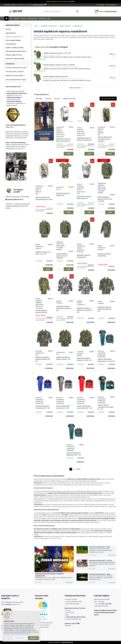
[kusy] (59, 154)
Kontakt (68, 610)
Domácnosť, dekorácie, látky (15, 59)
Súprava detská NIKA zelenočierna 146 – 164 (74, 454)
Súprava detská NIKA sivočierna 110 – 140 (63, 407)
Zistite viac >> (10, 127)
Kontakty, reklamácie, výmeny (16, 68)
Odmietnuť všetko (20, 638)
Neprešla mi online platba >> (15, 76)
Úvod (36, 26)
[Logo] (16, 12)
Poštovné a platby (71, 599)
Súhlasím (33, 638)
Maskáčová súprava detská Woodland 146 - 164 (43, 359)
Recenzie (23, 18)
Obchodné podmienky (73, 604)
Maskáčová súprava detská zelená (84, 256)
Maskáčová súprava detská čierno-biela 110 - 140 (64, 308)
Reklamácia (42, 18)
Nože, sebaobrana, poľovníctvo (16, 51)
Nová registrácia (112, 5)
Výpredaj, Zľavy (11, 33)
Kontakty (16, 18)
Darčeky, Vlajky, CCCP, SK (14, 55)
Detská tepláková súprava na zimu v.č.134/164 (62, 256)
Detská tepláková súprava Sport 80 (41, 312)
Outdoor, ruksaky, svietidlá (14, 48)
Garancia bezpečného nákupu (16, 80)
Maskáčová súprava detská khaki (104, 255)
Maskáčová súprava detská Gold (63, 194)
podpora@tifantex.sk (15, 199)
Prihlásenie (101, 5)
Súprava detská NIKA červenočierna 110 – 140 (84, 407)
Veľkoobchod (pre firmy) (73, 619)
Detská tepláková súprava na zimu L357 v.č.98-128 (105, 199)
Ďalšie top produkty (75, 88)
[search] (77, 11)
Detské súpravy (78, 26)
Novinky (8, 29)
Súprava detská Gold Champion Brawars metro (44, 198)
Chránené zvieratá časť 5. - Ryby (100, 574)
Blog (49, 18)
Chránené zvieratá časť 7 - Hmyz (100, 547)
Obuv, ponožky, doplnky (13, 40)
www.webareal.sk (67, 642)
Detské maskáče (65, 26)
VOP (11, 18)
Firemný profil (70, 613)
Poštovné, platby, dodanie (15, 72)
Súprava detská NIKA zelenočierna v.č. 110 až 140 (106, 360)
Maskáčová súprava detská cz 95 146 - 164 (84, 359)
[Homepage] (6, 19)
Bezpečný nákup (32, 18)
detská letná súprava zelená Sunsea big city (84, 139)
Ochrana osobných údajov (74, 602)
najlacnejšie (39, 99)
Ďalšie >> (78, 469)
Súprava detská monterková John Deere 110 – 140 (105, 407)
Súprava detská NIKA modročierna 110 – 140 (43, 407)
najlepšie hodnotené (69, 99)
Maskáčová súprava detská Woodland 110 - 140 (105, 309)
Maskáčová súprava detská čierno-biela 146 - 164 (85, 310)
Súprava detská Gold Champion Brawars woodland (105, 139)
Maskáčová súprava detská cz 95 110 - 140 (63, 358)
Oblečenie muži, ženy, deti (14, 37)
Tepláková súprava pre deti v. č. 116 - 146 (43, 253)
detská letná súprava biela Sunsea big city (63, 140)
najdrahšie (48, 99)
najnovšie (57, 99)
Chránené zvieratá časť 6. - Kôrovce (101, 561)
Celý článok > (69, 582)
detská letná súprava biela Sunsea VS (84, 197)
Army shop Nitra (11, 44)
